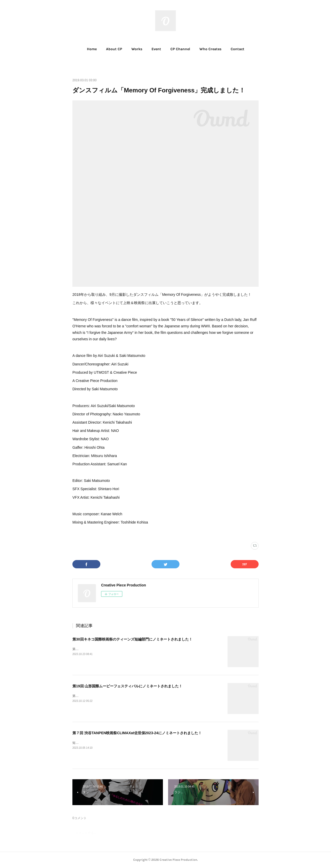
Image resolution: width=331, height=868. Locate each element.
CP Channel (180, 49)
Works (137, 49)
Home (92, 49)
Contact (238, 49)
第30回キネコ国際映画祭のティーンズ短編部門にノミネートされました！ (132, 639)
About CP (114, 49)
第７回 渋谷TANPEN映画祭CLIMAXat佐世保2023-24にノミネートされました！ (137, 733)
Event (156, 49)
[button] (92, 49)
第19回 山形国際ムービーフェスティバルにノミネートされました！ (127, 686)
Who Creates (210, 49)
